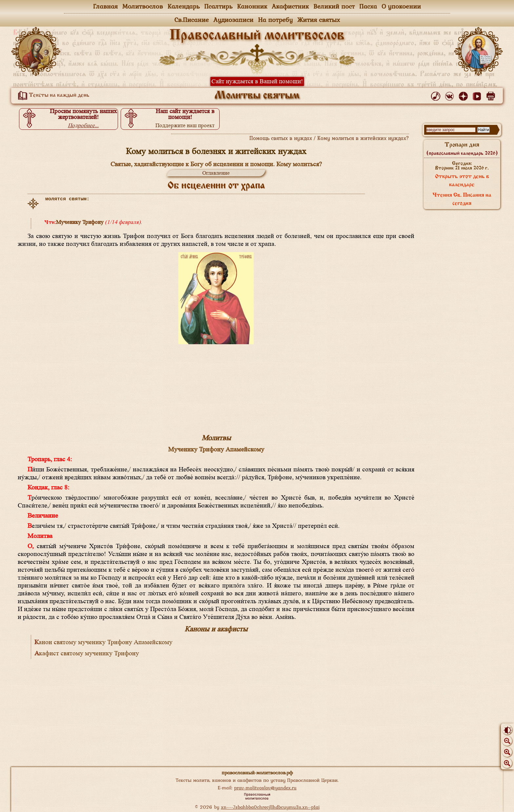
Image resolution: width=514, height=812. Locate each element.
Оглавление (216, 173)
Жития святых (319, 20)
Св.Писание (192, 20)
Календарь (184, 6)
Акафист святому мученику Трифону (87, 653)
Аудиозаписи (233, 20)
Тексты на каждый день (52, 95)
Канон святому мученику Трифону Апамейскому (103, 642)
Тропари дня (462, 149)
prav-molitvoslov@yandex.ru (265, 788)
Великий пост (334, 6)
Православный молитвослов (257, 36)
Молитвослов (143, 6)
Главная (105, 6)
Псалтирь (218, 6)
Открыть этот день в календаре (462, 181)
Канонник (252, 6)
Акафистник (290, 6)
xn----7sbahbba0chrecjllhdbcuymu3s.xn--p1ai (270, 807)
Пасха (368, 6)
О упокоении (401, 6)
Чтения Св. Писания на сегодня (462, 199)
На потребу (275, 20)
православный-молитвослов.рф (257, 772)
